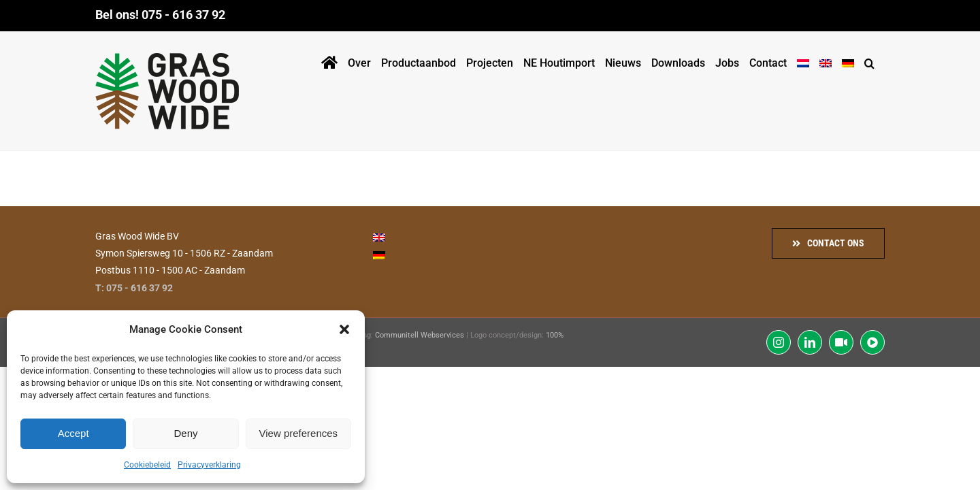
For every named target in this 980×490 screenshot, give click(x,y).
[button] (344, 329)
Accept (73, 433)
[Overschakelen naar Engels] (829, 61)
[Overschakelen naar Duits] (855, 61)
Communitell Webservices (420, 335)
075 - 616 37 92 (183, 15)
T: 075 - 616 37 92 (134, 288)
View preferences (299, 433)
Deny (185, 433)
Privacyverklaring (209, 465)
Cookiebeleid (147, 465)
